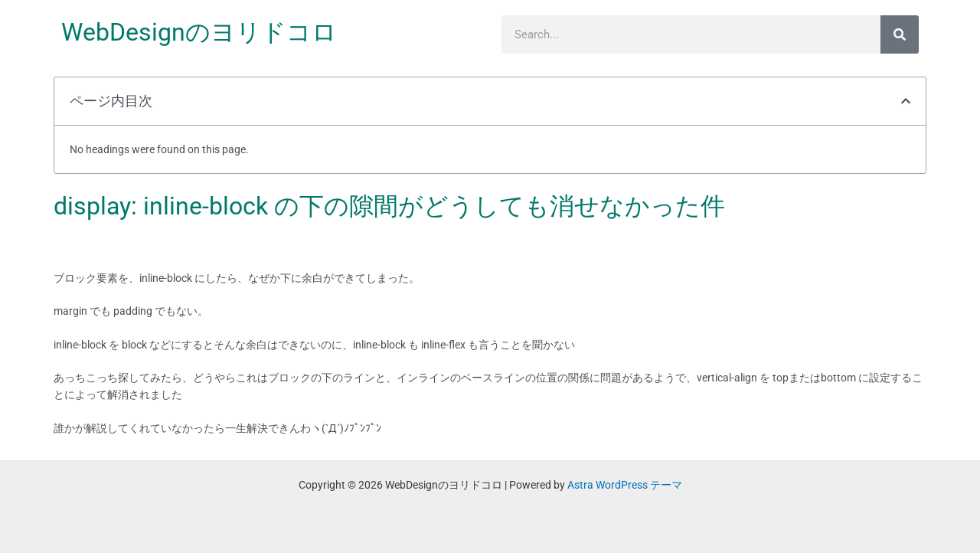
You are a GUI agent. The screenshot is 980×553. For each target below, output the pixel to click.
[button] (906, 101)
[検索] (900, 34)
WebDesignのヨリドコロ (199, 32)
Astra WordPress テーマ (625, 485)
